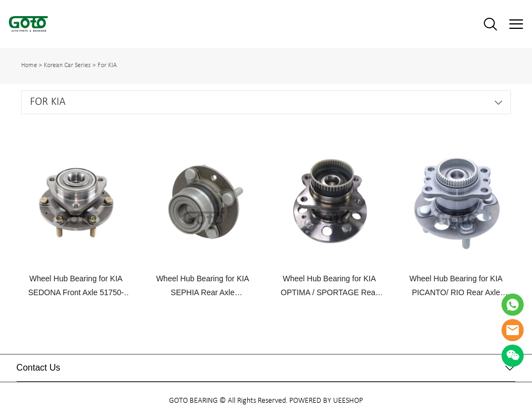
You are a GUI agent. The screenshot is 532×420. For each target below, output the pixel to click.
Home (29, 65)
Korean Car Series (67, 65)
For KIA (107, 65)
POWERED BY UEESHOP (326, 401)
